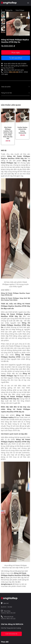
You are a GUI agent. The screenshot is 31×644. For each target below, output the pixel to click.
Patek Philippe (20, 10)
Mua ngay (16, 52)
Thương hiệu (9, 10)
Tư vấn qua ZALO (16, 58)
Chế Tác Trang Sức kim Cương (11, 628)
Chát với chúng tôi (11, 634)
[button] (15, 87)
